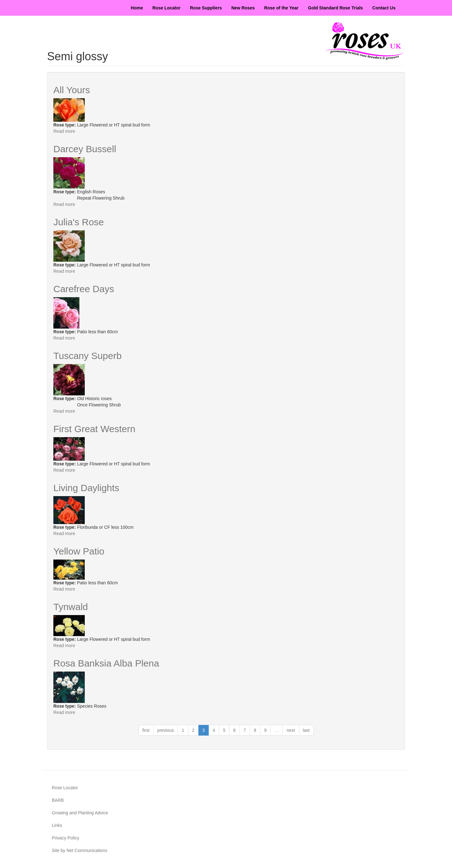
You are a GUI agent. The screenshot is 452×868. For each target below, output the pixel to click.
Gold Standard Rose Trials (335, 8)
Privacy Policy (65, 838)
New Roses (243, 8)
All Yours (72, 90)
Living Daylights (86, 488)
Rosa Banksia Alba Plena (106, 663)
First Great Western (94, 429)
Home (137, 8)
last (306, 730)
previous (166, 730)
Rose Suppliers (206, 8)
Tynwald (71, 607)
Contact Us (384, 8)
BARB (58, 800)
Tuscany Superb (87, 356)
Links (57, 825)
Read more (64, 131)
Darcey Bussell (85, 149)
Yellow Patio (79, 551)
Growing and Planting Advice (80, 813)
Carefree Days (84, 289)
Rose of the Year (281, 8)
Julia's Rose (79, 222)
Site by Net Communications (80, 850)
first (146, 730)
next (291, 730)
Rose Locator (167, 8)
